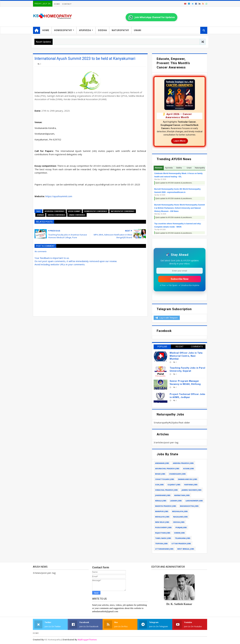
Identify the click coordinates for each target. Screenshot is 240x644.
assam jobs (189, 468)
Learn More (180, 141)
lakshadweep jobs (194, 501)
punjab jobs (181, 527)
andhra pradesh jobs (183, 463)
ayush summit (74, 211)
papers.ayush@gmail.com (101, 184)
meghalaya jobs (180, 511)
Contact (67, 4)
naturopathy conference (123, 211)
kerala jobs (161, 501)
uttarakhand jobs (164, 549)
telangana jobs (183, 538)
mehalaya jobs (162, 517)
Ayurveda (85, 30)
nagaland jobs (180, 517)
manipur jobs (162, 511)
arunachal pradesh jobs (167, 468)
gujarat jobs (174, 485)
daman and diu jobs (188, 479)
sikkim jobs (179, 533)
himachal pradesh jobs (166, 490)
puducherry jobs (163, 527)
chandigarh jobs (177, 474)
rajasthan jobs (163, 533)
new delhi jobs (162, 522)
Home (57, 4)
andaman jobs (162, 463)
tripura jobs (161, 544)
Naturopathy (120, 30)
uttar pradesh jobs (181, 544)
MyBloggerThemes (87, 640)
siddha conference (56, 215)
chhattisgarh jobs (165, 479)
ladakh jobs (176, 501)
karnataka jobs (182, 495)
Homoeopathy (63, 30)
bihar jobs (160, 474)
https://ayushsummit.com (59, 196)
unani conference (77, 215)
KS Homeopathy (53, 640)
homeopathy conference (96, 211)
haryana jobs (191, 485)
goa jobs (159, 485)
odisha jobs (179, 522)
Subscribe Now (180, 279)
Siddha (102, 30)
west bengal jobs (186, 549)
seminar (40, 215)
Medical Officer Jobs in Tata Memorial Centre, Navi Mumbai (186, 356)
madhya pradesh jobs (166, 506)
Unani (138, 30)
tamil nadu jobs (163, 538)
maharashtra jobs (189, 506)
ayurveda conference (54, 211)
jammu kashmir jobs (192, 490)
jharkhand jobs (163, 495)
